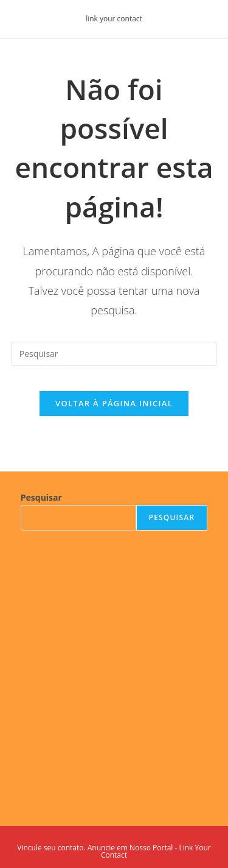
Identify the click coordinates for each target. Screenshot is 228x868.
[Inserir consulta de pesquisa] (114, 354)
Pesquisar (41, 497)
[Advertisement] (114, 669)
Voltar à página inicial (114, 403)
